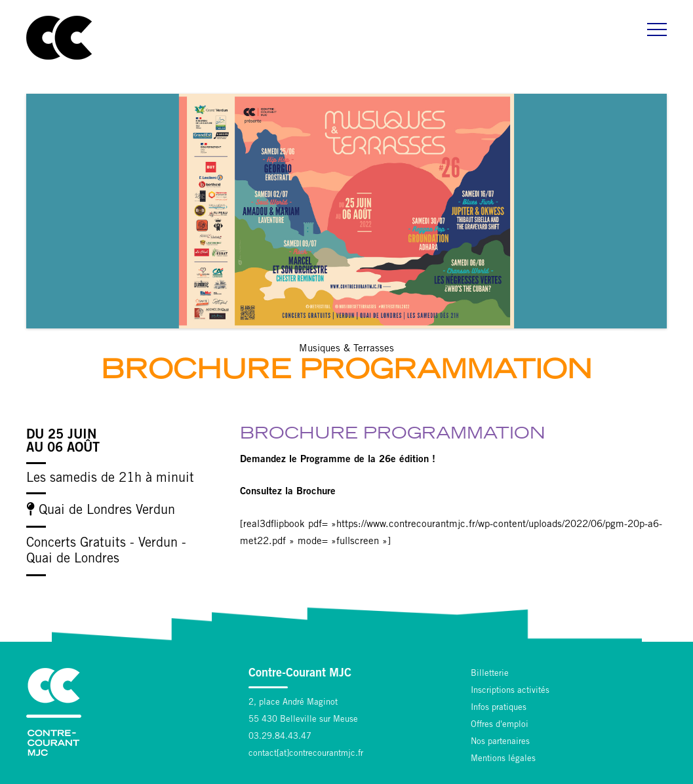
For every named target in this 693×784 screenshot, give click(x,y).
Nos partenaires (500, 742)
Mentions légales (503, 759)
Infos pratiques (499, 708)
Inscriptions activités (510, 691)
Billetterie (490, 674)
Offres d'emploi (500, 725)
